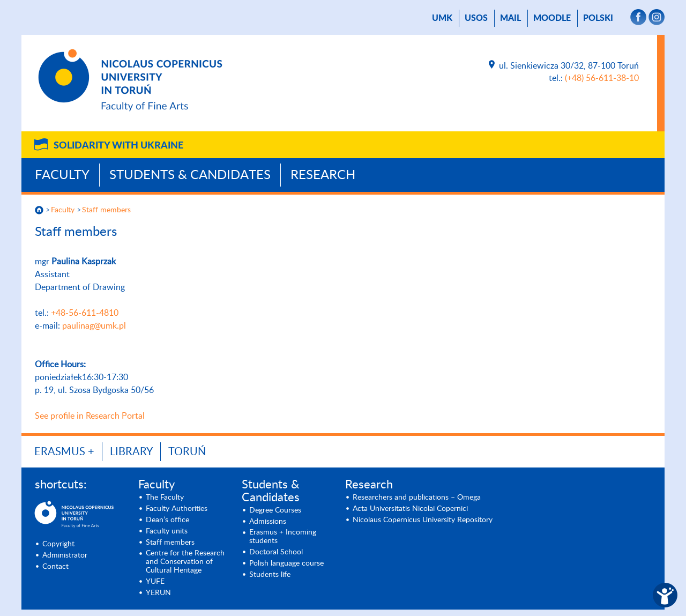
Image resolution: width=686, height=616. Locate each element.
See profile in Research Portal (90, 416)
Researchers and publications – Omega (417, 498)
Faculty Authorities (177, 509)
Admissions (268, 522)
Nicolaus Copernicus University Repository (423, 520)
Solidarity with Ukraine (118, 146)
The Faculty (165, 498)
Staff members (106, 210)
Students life (270, 575)
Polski (598, 18)
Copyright (58, 544)
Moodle (552, 18)
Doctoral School (276, 552)
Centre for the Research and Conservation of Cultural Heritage (185, 562)
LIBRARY (131, 452)
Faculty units (167, 531)
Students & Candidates (190, 175)
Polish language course (286, 563)
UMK (442, 18)
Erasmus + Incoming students (283, 537)
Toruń (187, 452)
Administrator (65, 555)
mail (510, 18)
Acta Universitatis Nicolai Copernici (410, 509)
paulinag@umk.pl (94, 326)
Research (323, 175)
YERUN (158, 593)
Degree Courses (275, 510)
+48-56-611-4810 (85, 313)
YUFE (155, 582)
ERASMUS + (64, 452)
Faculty (62, 175)
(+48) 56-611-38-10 (602, 78)
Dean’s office (167, 520)
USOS (476, 18)
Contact (55, 567)
